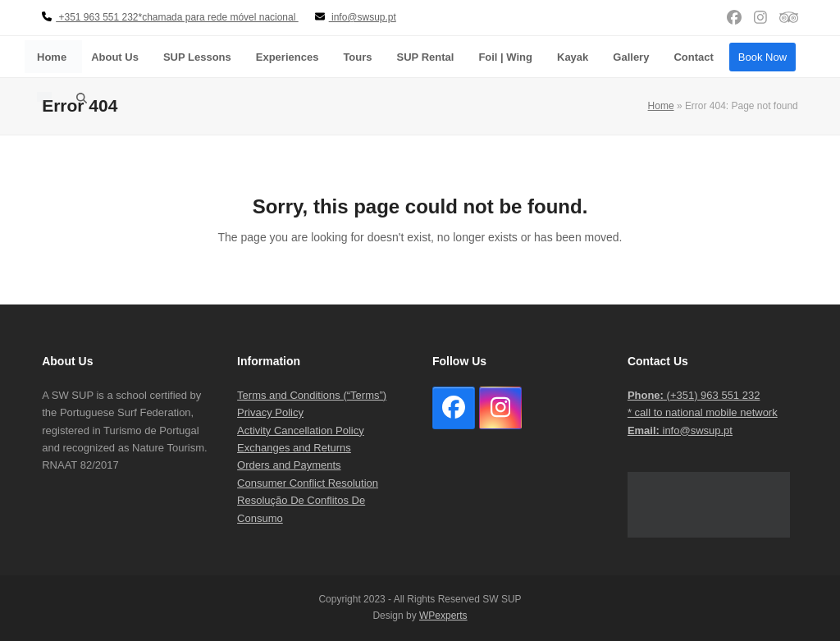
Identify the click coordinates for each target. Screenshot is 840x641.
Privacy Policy (270, 412)
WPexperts (443, 616)
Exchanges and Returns (294, 448)
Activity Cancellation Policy (301, 430)
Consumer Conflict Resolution (308, 483)
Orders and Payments (289, 465)
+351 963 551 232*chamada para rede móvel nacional (170, 17)
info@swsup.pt (680, 430)
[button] (82, 98)
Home (661, 106)
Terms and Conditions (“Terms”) (312, 395)
